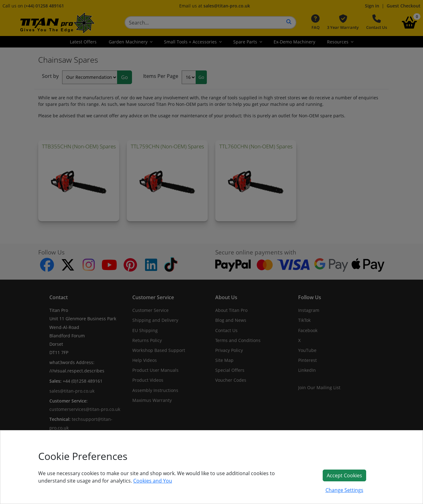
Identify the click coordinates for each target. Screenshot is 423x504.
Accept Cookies (344, 475)
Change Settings (344, 490)
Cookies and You (153, 481)
